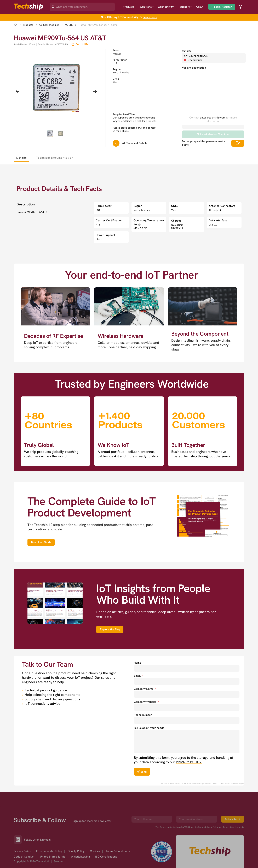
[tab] (21, 158)
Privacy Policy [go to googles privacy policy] (212, 827)
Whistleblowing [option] (80, 857)
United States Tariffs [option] (53, 857)
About (201, 7)
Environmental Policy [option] (49, 851)
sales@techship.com (213, 118)
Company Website (146, 702)
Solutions (147, 7)
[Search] (85, 6)
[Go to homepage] (210, 852)
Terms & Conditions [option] (118, 851)
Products (130, 7)
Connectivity (167, 7)
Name (139, 663)
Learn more (150, 17)
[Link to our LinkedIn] (19, 840)
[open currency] (240, 7)
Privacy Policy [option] (22, 851)
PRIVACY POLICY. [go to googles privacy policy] (213, 783)
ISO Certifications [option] (106, 857)
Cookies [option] (95, 851)
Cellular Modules (49, 25)
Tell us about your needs (149, 728)
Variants (187, 51)
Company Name (145, 689)
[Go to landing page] (28, 7)
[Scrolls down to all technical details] (116, 143)
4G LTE (69, 25)
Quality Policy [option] (76, 851)
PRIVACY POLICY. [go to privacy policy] (189, 762)
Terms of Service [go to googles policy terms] (231, 783)
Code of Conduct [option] (24, 857)
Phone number (143, 715)
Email (138, 676)
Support (186, 7)
